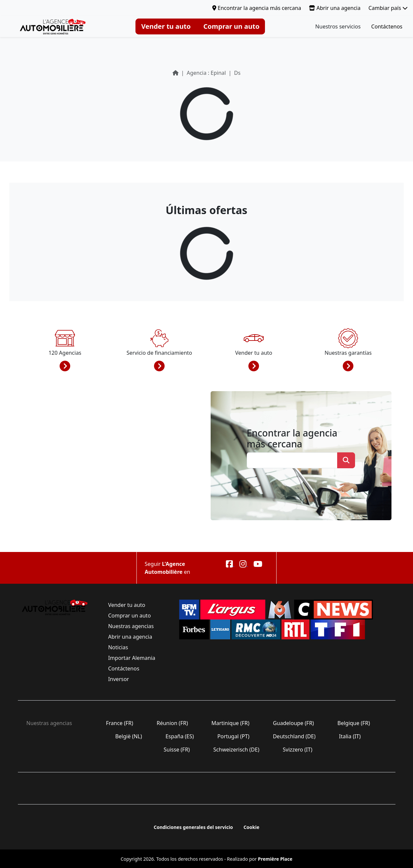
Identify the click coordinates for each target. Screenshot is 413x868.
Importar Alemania (132, 658)
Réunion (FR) (172, 723)
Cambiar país (388, 8)
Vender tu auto (166, 26)
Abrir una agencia (335, 8)
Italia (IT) (350, 736)
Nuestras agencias (131, 626)
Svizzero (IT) (298, 750)
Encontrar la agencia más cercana (257, 8)
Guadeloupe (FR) (293, 723)
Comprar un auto (232, 26)
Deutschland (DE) (294, 736)
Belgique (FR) (354, 723)
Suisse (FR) (177, 750)
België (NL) (129, 736)
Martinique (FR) (230, 723)
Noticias (118, 647)
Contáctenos (387, 26)
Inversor (118, 679)
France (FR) (120, 723)
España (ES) (180, 736)
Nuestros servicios (338, 26)
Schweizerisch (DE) (236, 750)
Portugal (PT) (233, 736)
